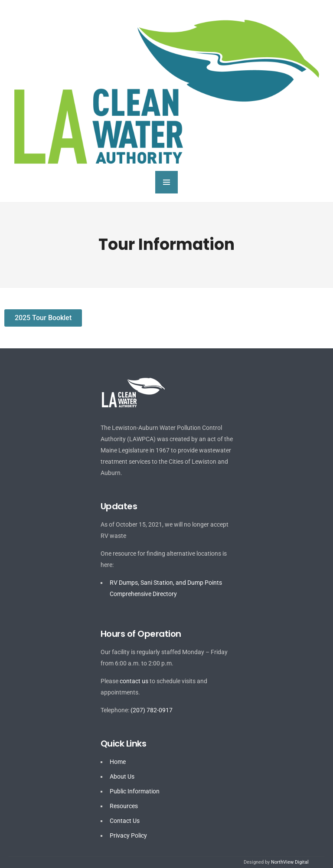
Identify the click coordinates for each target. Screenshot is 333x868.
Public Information (135, 791)
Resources (124, 806)
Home (118, 762)
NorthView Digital (290, 862)
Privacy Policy (128, 835)
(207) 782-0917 (152, 710)
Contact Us (125, 821)
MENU (166, 182)
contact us (134, 681)
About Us (122, 776)
